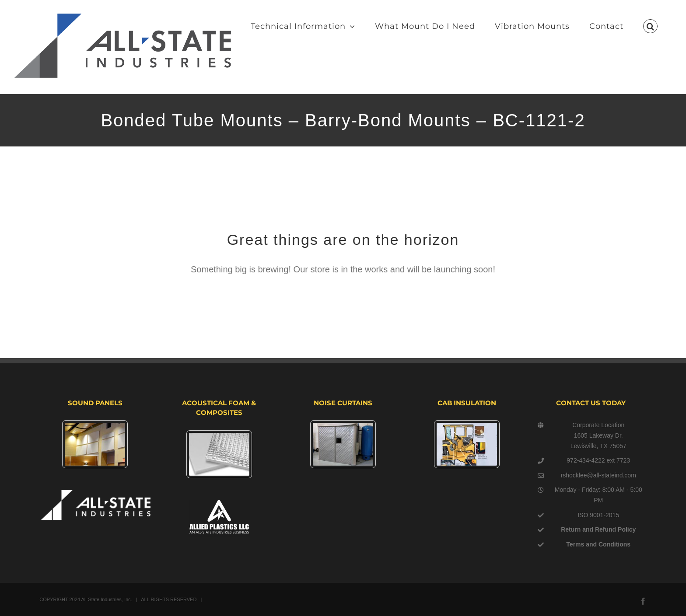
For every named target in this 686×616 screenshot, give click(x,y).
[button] (650, 26)
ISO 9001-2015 (598, 515)
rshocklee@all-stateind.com (598, 475)
